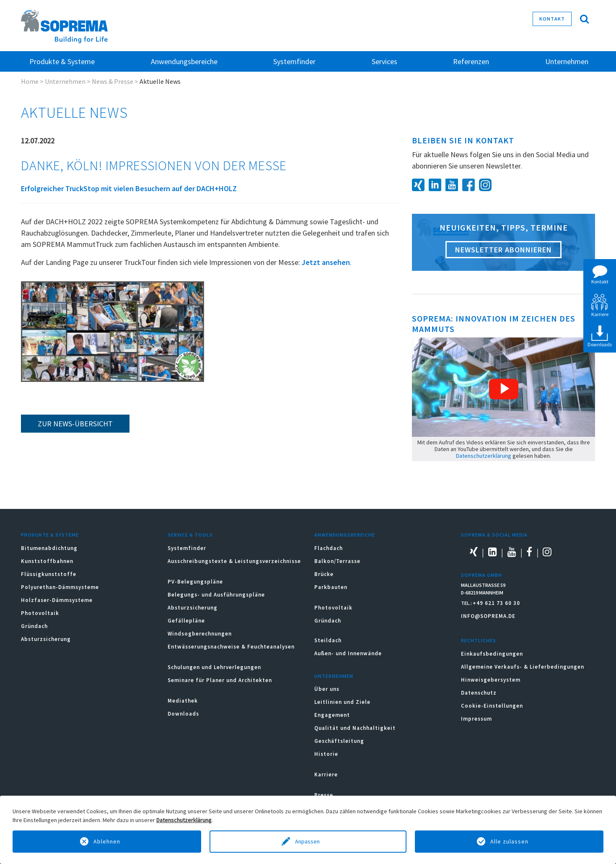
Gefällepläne (186, 621)
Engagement (332, 715)
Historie (326, 754)
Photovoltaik (40, 613)
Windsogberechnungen (200, 634)
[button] (504, 389)
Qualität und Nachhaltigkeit (355, 728)
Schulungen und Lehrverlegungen (214, 667)
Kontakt (552, 19)
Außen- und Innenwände (348, 653)
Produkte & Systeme (50, 535)
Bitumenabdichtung (49, 548)
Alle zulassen (509, 841)
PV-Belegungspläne (195, 582)
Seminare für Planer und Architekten (220, 680)
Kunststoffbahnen (47, 561)
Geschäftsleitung (339, 741)
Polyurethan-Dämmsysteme (60, 587)
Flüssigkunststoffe (49, 574)
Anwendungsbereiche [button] (184, 61)
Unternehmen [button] (567, 61)
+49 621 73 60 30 (496, 603)
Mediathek (183, 701)
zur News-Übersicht (75, 424)
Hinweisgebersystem (491, 680)
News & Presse (113, 81)
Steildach (328, 640)
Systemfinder (187, 548)
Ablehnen (107, 841)
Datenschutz (479, 693)
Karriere (326, 774)
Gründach (34, 626)
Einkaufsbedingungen (492, 654)
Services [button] (384, 61)
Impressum (476, 719)
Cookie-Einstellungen (492, 706)
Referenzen (471, 61)
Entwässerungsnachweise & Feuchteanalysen (231, 647)
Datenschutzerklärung (484, 456)
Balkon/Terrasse (337, 561)
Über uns (327, 689)
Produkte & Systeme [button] (62, 61)
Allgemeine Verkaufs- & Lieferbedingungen (523, 667)
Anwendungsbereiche (345, 535)
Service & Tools (190, 535)
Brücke (324, 574)
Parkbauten (331, 587)
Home (30, 81)
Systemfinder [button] (294, 61)
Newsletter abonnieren (503, 250)
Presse (324, 795)
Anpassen (308, 841)
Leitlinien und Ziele (342, 702)
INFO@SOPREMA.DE (488, 616)
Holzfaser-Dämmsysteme (57, 600)
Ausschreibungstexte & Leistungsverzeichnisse (234, 561)
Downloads (183, 714)
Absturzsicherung (46, 639)
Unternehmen (65, 81)
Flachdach (329, 548)
